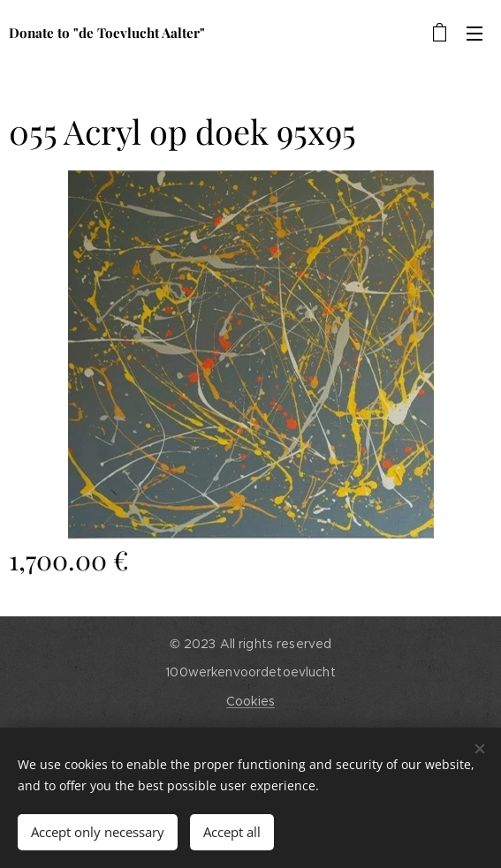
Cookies (250, 701)
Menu (474, 34)
